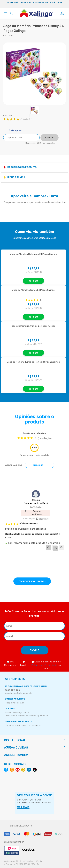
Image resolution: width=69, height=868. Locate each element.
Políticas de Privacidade (44, 665)
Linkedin (29, 770)
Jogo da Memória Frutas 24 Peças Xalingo (33, 290)
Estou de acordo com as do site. (46, 665)
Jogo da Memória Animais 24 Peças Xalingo (34, 326)
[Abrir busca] (11, 13)
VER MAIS (23, 807)
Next (65, 4)
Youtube (18, 770)
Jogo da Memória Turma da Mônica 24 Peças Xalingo (33, 362)
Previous (4, 4)
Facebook (6, 770)
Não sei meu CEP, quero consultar (40, 143)
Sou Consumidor (10, 663)
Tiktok (35, 770)
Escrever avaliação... (32, 581)
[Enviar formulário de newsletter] (35, 650)
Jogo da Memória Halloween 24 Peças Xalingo (34, 254)
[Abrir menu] (6, 13)
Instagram (12, 770)
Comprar (34, 281)
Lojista (24, 664)
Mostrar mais (65, 167)
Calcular (50, 138)
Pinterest (23, 770)
